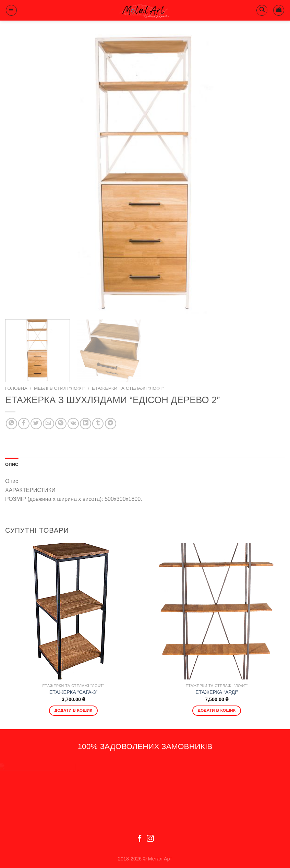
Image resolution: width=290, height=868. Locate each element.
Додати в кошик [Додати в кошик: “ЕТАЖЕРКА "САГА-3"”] (74, 710)
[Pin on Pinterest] (61, 424)
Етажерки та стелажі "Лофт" (128, 388)
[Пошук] (262, 10)
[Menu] (11, 10)
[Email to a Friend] (49, 424)
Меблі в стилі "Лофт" (60, 388)
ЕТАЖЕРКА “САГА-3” (73, 692)
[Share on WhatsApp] (11, 424)
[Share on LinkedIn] (86, 424)
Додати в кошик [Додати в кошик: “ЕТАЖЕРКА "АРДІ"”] (217, 710)
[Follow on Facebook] (140, 839)
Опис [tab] (12, 464)
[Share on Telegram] (111, 424)
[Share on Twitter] (36, 424)
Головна (16, 388)
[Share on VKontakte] (73, 424)
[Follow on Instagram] (150, 839)
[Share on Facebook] (24, 424)
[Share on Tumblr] (98, 424)
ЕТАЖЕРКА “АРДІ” (217, 692)
